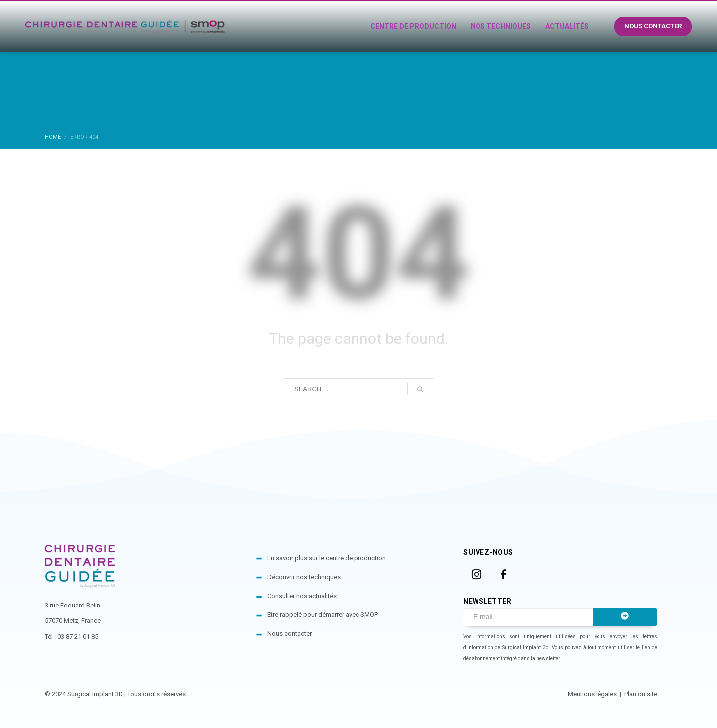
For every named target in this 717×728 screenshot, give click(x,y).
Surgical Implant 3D (95, 694)
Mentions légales (593, 694)
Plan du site (641, 694)
